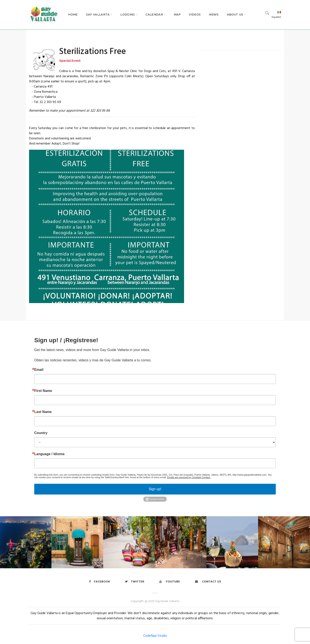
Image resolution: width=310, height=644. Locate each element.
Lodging (128, 14)
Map (177, 14)
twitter (135, 582)
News (214, 14)
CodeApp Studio (155, 636)
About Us (235, 14)
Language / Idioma (49, 454)
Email (39, 370)
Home (73, 14)
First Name (43, 391)
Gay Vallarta (98, 14)
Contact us (208, 582)
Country (41, 433)
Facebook (100, 582)
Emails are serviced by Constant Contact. (189, 477)
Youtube (170, 582)
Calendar (154, 14)
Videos (195, 14)
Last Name (43, 412)
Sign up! (155, 489)
